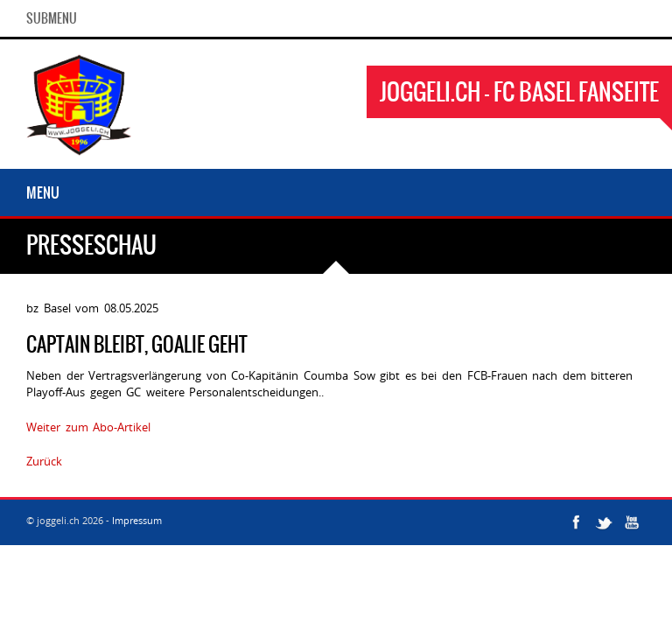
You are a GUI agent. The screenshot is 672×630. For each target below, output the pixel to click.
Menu (43, 192)
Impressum (137, 520)
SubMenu (52, 18)
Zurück (44, 461)
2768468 (89, 461)
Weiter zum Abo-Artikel (88, 427)
